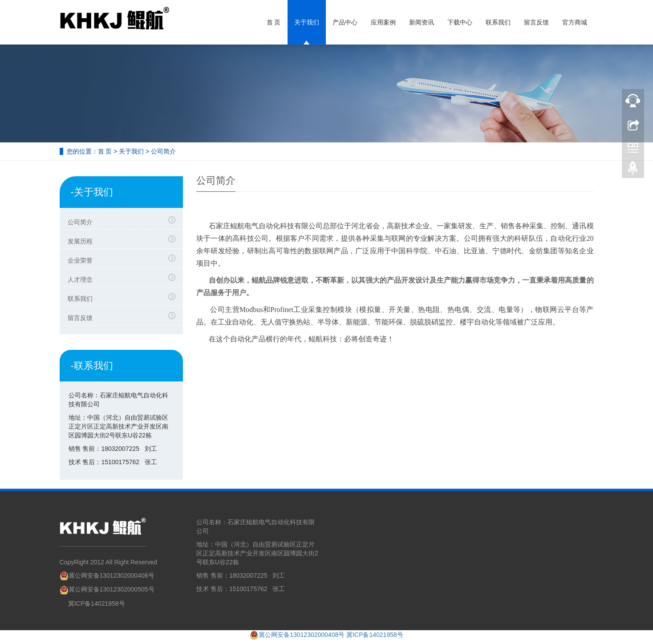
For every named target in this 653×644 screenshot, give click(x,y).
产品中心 (345, 22)
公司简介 (124, 221)
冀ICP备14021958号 (97, 603)
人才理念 (124, 278)
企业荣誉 (124, 259)
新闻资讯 (422, 22)
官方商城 (575, 22)
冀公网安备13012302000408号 (107, 575)
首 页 (274, 22)
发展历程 (124, 240)
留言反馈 (536, 22)
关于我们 (307, 22)
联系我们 (498, 22)
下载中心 (460, 22)
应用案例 (383, 22)
